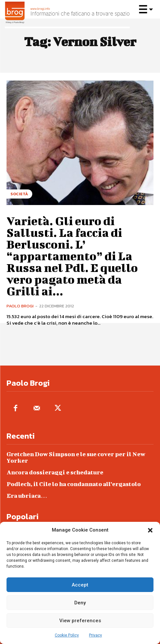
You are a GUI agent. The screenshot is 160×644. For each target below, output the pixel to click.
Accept (80, 585)
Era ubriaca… (27, 496)
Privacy (95, 635)
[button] (150, 530)
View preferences (80, 621)
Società (19, 194)
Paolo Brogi (20, 306)
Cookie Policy (67, 635)
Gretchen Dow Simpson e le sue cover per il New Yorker (76, 457)
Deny (80, 603)
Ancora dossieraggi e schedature (55, 472)
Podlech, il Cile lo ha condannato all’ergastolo (74, 484)
